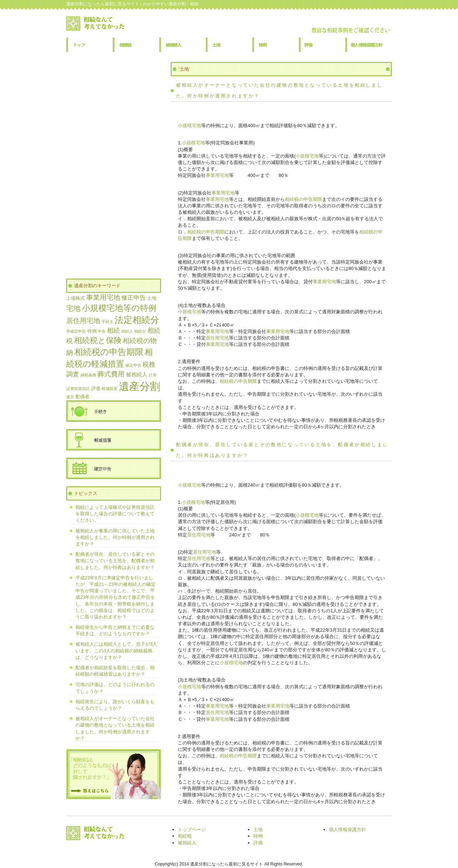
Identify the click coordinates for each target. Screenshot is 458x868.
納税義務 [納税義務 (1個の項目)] (88, 375)
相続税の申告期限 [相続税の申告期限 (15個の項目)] (109, 352)
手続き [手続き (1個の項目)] (108, 322)
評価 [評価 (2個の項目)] (96, 388)
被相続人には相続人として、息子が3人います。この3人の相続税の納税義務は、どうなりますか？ (116, 650)
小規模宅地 (189, 126)
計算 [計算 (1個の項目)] (153, 375)
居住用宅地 (217, 338)
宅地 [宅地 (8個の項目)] (73, 308)
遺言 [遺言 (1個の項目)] (70, 397)
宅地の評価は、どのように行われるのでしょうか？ (115, 688)
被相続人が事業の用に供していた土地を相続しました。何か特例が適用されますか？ (115, 537)
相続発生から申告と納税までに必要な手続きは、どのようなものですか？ (115, 630)
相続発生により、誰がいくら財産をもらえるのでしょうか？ (115, 705)
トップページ (89, 45)
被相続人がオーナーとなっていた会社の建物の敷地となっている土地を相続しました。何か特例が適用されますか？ (115, 728)
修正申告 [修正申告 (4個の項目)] (133, 298)
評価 (322, 45)
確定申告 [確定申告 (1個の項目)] (133, 365)
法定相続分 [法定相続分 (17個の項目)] (137, 320)
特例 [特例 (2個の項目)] (92, 331)
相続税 (136, 45)
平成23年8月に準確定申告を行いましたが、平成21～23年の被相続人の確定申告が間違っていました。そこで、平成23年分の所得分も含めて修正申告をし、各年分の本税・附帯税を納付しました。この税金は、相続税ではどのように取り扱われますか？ (116, 597)
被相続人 (182, 45)
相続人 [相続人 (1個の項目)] (127, 331)
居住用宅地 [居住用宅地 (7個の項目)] (83, 320)
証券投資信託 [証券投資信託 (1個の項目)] (78, 389)
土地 (229, 45)
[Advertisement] (114, 169)
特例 (276, 45)
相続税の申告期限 (303, 199)
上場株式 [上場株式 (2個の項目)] (75, 298)
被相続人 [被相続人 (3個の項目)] (137, 374)
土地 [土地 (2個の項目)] (152, 298)
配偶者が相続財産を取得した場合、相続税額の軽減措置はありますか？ (115, 671)
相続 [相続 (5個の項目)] (113, 331)
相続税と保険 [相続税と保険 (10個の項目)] (98, 341)
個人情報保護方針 (369, 45)
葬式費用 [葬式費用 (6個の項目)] (111, 374)
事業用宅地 (217, 175)
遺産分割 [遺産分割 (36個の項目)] (140, 386)
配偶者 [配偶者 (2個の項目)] (82, 397)
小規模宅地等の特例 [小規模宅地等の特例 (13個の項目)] (119, 308)
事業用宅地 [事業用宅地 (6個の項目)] (103, 297)
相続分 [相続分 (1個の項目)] (140, 331)
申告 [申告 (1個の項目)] (102, 331)
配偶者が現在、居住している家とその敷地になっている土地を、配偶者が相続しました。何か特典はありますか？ (115, 561)
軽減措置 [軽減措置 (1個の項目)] (109, 389)
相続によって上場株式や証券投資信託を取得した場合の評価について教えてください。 (115, 514)
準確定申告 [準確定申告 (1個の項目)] (76, 331)
